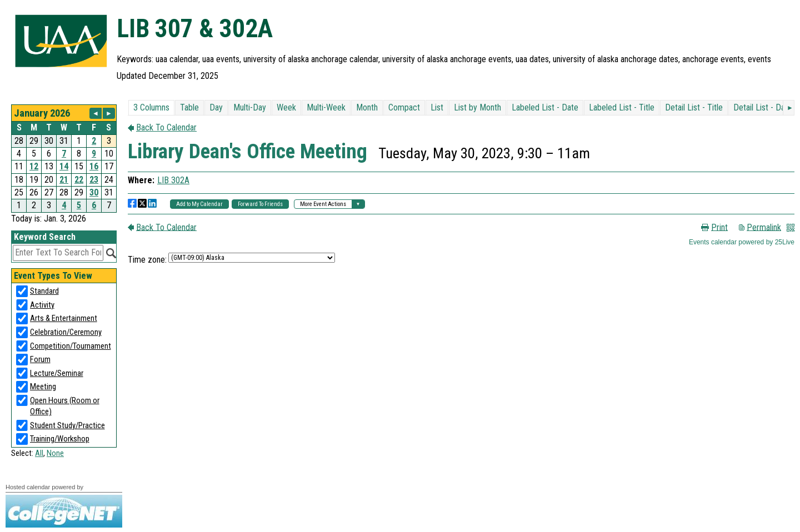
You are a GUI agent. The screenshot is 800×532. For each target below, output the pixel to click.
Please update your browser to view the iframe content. (64, 159)
